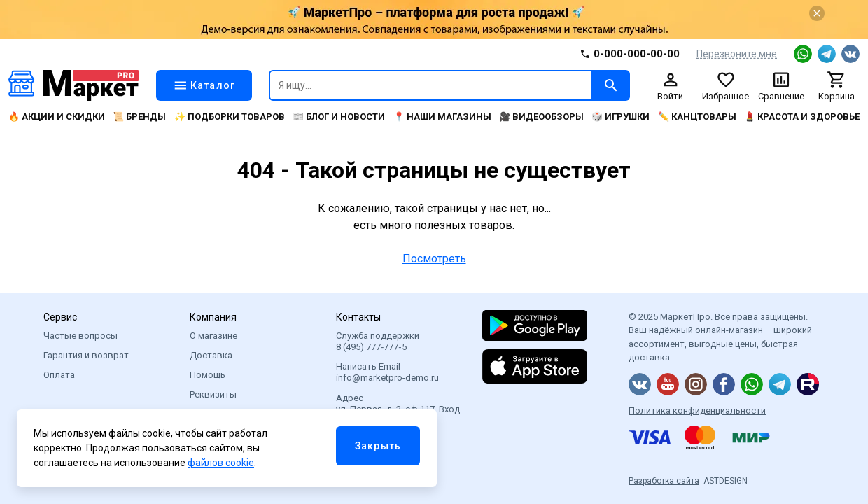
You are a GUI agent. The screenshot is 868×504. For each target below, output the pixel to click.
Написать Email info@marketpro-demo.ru (387, 372)
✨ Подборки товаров (230, 117)
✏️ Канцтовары (697, 117)
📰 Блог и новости (339, 117)
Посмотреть (434, 259)
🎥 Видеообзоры (541, 117)
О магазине (213, 336)
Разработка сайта (664, 481)
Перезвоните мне (737, 54)
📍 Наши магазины (442, 117)
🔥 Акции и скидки (57, 117)
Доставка (211, 355)
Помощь (208, 375)
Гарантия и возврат (86, 355)
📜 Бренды (139, 117)
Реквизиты (213, 394)
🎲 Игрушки (621, 117)
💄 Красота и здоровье (802, 117)
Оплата (59, 375)
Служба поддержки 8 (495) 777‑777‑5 (378, 341)
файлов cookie (221, 463)
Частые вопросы (80, 336)
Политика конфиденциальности (697, 411)
